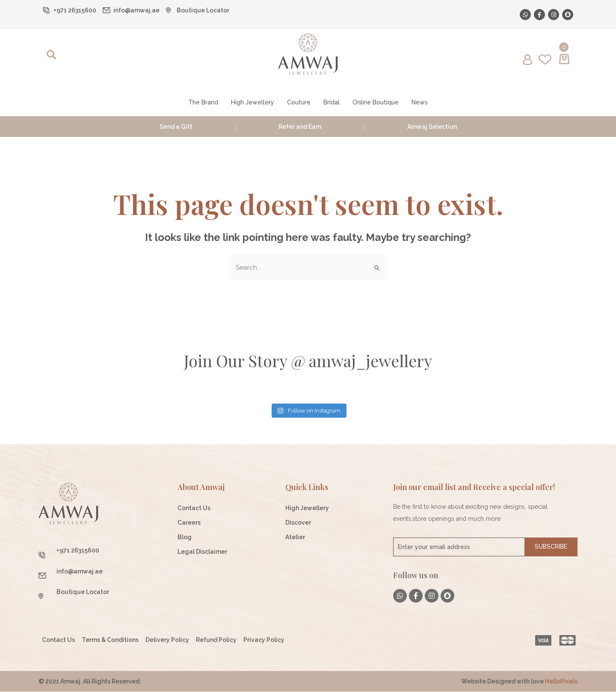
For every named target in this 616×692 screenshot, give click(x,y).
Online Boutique (376, 102)
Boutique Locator (203, 10)
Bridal (332, 102)
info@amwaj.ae (136, 10)
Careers (189, 523)
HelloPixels (561, 682)
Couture (299, 102)
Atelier (295, 538)
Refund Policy (216, 640)
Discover (298, 523)
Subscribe (551, 547)
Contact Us (194, 508)
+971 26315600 (75, 10)
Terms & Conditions (110, 640)
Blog (185, 538)
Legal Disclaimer (202, 552)
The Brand (203, 102)
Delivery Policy (167, 640)
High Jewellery (253, 102)
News (420, 102)
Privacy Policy (264, 640)
